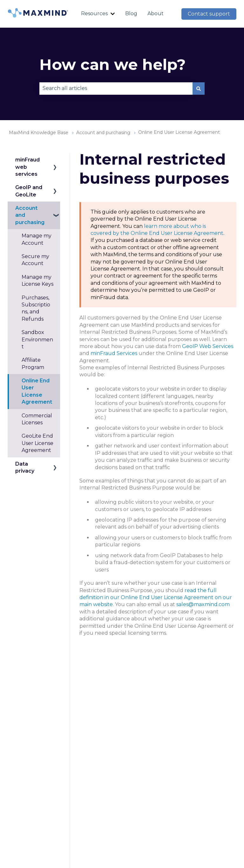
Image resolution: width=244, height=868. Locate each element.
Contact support (209, 14)
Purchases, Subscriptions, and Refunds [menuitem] (36, 308)
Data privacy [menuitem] (25, 467)
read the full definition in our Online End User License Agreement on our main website (156, 598)
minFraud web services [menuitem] (27, 167)
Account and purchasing (103, 133)
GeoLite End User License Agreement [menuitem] (37, 443)
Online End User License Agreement (179, 132)
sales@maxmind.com (203, 604)
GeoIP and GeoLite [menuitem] (29, 191)
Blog (131, 14)
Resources (94, 14)
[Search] (199, 88)
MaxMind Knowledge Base (39, 133)
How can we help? (113, 65)
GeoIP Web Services (208, 346)
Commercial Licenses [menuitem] (37, 419)
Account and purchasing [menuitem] (30, 215)
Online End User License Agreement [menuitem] (37, 391)
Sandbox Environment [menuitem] (37, 339)
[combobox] (116, 88)
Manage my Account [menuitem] (37, 239)
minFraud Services (114, 353)
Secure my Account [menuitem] (35, 260)
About (156, 14)
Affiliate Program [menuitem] (33, 363)
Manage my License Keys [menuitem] (37, 280)
